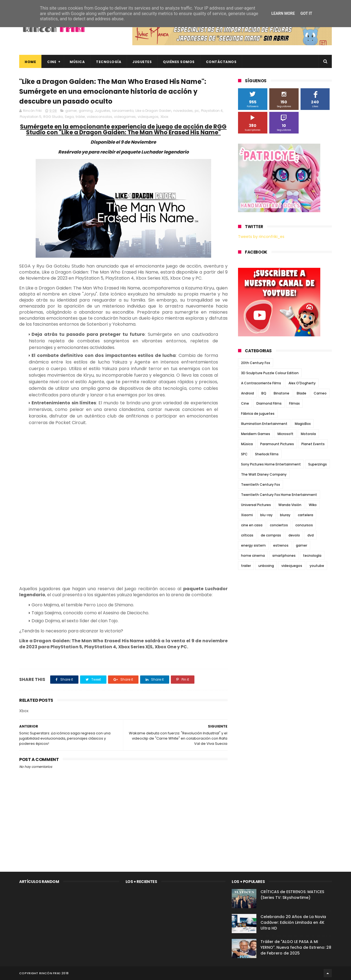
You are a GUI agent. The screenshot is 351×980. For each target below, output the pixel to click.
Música (77, 62)
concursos (304, 525)
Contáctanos (221, 62)
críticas (247, 535)
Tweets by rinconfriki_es (261, 237)
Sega (69, 117)
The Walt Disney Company (264, 474)
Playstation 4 (212, 111)
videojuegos (148, 117)
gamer (71, 111)
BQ (264, 393)
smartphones (284, 556)
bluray (285, 515)
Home (30, 62)
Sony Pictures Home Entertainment (271, 464)
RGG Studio (53, 117)
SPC (244, 454)
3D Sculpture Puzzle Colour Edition (270, 373)
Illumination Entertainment (264, 424)
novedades (183, 111)
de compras (271, 535)
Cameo (320, 393)
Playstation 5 (31, 117)
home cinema (253, 556)
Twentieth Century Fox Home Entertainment (279, 495)
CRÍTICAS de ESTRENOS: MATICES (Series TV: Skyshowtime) (292, 895)
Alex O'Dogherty (302, 383)
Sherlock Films (267, 454)
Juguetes (142, 62)
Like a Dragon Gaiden (153, 111)
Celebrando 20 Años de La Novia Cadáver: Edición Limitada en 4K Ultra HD (293, 922)
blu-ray (266, 515)
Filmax (294, 403)
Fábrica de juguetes (258, 414)
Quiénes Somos (179, 62)
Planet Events (313, 444)
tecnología (312, 556)
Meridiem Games (256, 434)
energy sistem (253, 545)
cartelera (305, 515)
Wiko (313, 505)
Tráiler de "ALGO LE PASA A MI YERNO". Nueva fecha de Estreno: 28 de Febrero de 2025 (296, 947)
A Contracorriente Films (261, 383)
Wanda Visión (290, 505)
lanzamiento (123, 111)
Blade (302, 393)
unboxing (266, 566)
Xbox (164, 117)
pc (197, 111)
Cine (52, 62)
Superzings (318, 464)
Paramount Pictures (277, 444)
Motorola (308, 434)
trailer (246, 566)
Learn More (283, 13)
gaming (86, 111)
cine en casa (252, 525)
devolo (294, 535)
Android (247, 393)
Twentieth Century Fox (261, 485)
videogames (125, 117)
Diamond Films (269, 403)
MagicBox (303, 424)
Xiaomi (247, 515)
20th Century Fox (256, 363)
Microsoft (285, 434)
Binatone (281, 393)
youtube (317, 566)
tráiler (80, 117)
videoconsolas (100, 117)
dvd (311, 535)
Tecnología (109, 62)
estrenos (281, 545)
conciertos (279, 525)
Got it (306, 13)
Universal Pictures (256, 505)
